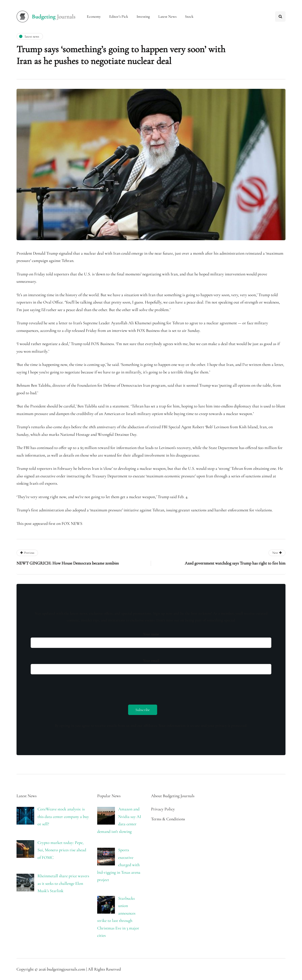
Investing (143, 17)
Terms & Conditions (168, 819)
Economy (94, 17)
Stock (189, 17)
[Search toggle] (280, 17)
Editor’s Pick (119, 17)
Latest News (167, 17)
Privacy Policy (163, 809)
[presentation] (67, 688)
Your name (151, 639)
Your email (151, 665)
